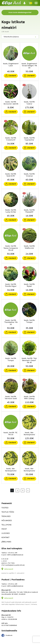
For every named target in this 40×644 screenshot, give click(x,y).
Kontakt (5, 537)
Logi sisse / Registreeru (25, 3)
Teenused (6, 516)
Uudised (6, 533)
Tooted (5, 508)
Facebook (7, 635)
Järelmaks (6, 542)
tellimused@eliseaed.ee (15, 555)
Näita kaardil (9, 569)
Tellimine (6, 525)
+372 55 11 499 (12, 553)
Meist (4, 529)
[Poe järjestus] (20, 37)
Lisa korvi (12, 76)
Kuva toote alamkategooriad (20, 12)
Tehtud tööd (8, 512)
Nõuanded (7, 520)
